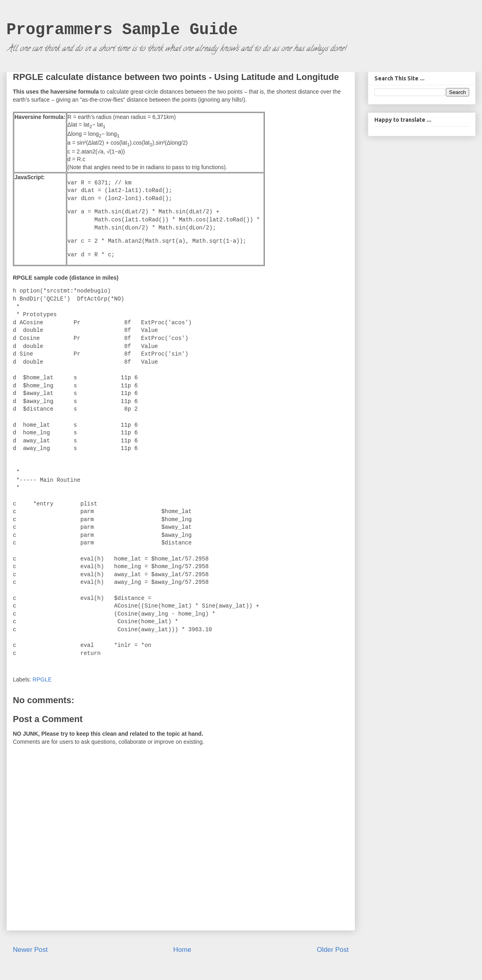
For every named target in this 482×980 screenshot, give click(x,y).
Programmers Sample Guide (122, 30)
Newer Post (30, 950)
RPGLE (42, 679)
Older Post (333, 950)
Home (182, 950)
